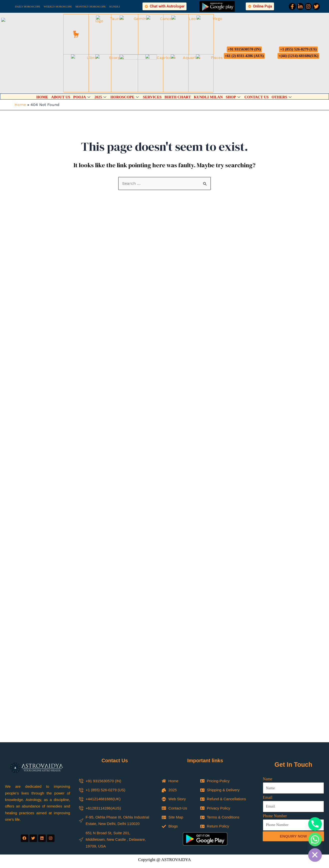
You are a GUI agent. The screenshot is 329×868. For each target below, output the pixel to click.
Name (267, 680)
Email (267, 699)
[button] (165, 771)
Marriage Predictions (186, 800)
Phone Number (275, 717)
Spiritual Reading (131, 800)
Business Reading (184, 820)
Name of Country (127, 829)
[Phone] (315, 824)
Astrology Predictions (134, 813)
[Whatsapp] (315, 839)
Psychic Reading (131, 807)
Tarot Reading (181, 813)
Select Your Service (129, 793)
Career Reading (130, 820)
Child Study (179, 807)
